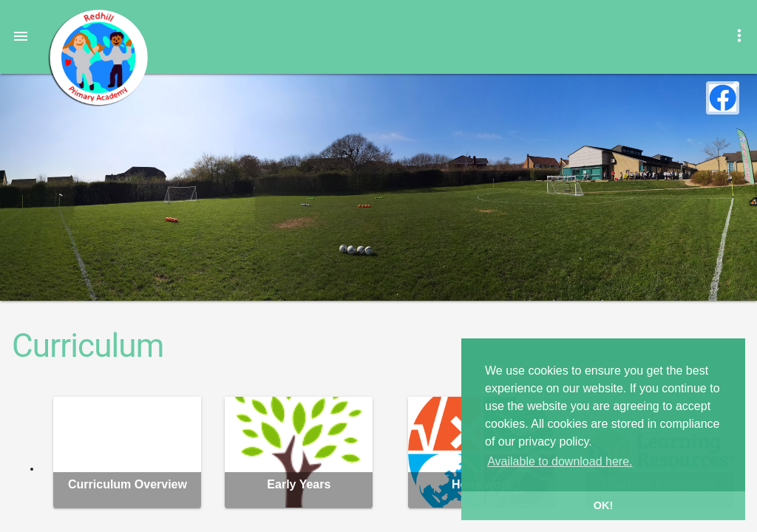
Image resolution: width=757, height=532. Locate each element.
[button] (21, 35)
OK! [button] (603, 505)
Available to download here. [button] (560, 461)
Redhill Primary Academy (98, 58)
